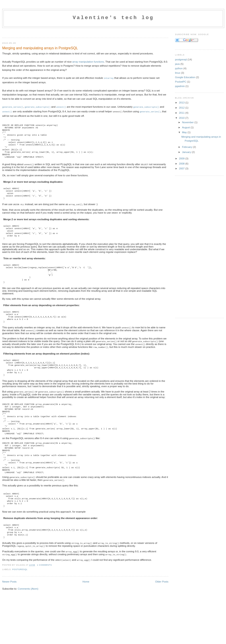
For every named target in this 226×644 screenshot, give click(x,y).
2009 (182, 159)
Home (86, 618)
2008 (182, 164)
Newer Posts (9, 618)
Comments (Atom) (28, 625)
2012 (182, 108)
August (186, 127)
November (188, 122)
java (177, 64)
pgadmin (180, 86)
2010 (182, 118)
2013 (182, 103)
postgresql (20, 606)
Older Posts (162, 618)
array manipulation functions (88, 62)
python (179, 68)
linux (178, 73)
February (187, 147)
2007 (182, 168)
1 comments (44, 601)
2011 (182, 113)
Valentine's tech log (113, 18)
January (187, 152)
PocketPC (181, 82)
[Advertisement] (54, 32)
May (185, 132)
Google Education (185, 77)
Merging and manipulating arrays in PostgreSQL (40, 48)
